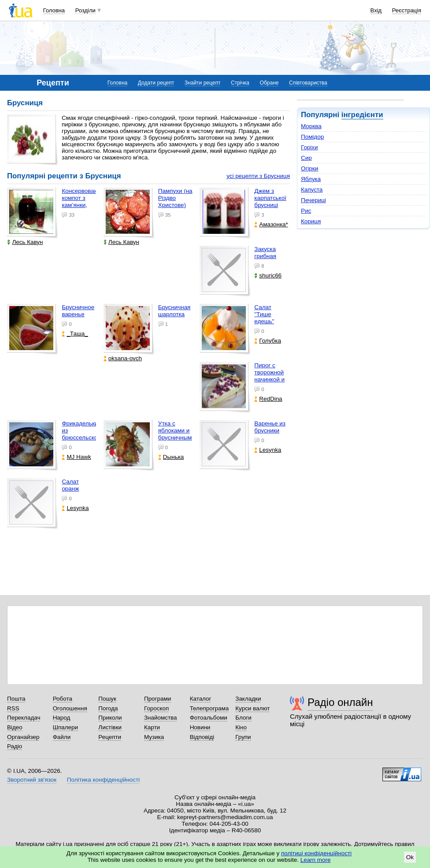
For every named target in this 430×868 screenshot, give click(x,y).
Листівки (110, 727)
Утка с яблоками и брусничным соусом (175, 434)
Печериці (313, 200)
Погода (108, 708)
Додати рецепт (156, 83)
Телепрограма (209, 708)
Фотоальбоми (209, 718)
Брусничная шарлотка (174, 311)
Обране (269, 83)
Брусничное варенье (78, 311)
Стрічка (240, 83)
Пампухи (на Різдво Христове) (175, 198)
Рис (306, 211)
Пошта (16, 699)
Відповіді (202, 737)
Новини (200, 727)
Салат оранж (70, 485)
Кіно (241, 727)
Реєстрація (407, 10)
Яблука (311, 179)
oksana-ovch (123, 358)
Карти (152, 727)
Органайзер (23, 737)
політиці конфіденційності (316, 853)
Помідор (312, 137)
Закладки (248, 699)
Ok (410, 857)
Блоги (243, 718)
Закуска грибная (265, 253)
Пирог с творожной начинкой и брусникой (269, 376)
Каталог (201, 699)
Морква (311, 126)
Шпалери (65, 727)
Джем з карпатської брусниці (270, 198)
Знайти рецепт (203, 83)
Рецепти (110, 737)
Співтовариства (308, 83)
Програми (158, 699)
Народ (62, 718)
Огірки (310, 168)
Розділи (85, 10)
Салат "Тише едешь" (264, 314)
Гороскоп (156, 708)
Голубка (268, 341)
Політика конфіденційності (103, 780)
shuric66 (268, 275)
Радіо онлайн (340, 702)
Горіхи (310, 147)
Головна (54, 10)
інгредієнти (362, 115)
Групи (243, 737)
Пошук (107, 699)
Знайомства (161, 718)
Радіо (15, 746)
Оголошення (70, 708)
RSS (13, 708)
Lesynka (268, 450)
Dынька (171, 457)
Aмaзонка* (271, 224)
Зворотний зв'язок (32, 780)
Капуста (312, 190)
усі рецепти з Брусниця (258, 176)
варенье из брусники (270, 427)
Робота (63, 699)
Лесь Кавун (25, 242)
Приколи (110, 718)
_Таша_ (75, 334)
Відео (15, 727)
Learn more (316, 860)
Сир (306, 158)
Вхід (376, 10)
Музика (154, 737)
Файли (62, 737)
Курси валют (252, 708)
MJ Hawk (76, 457)
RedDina (268, 399)
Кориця (311, 221)
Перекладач (24, 718)
